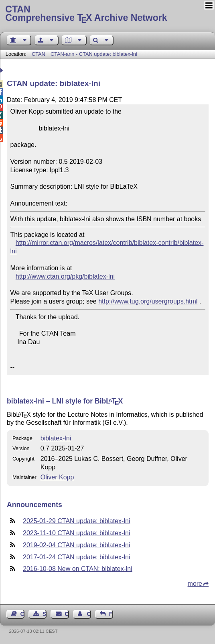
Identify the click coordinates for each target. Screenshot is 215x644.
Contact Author (89, 614)
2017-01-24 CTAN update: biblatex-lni (76, 557)
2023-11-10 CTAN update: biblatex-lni (76, 533)
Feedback (111, 614)
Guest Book (22, 614)
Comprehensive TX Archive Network (107, 14)
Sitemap (45, 614)
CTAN (39, 54)
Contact (67, 614)
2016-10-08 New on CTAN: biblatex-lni (78, 569)
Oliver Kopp (57, 477)
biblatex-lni (56, 438)
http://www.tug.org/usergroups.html (148, 301)
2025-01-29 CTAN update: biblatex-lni (76, 521)
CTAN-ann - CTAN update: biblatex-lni (94, 54)
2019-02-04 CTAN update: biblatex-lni (76, 545)
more (195, 584)
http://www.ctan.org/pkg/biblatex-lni (65, 276)
